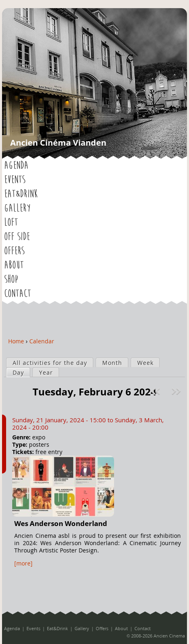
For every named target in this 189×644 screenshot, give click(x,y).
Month (112, 363)
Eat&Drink (21, 194)
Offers (14, 251)
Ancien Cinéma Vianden (58, 143)
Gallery (17, 208)
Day (21, 372)
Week (145, 363)
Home (16, 341)
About (14, 265)
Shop (11, 279)
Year (46, 372)
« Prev (156, 391)
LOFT (11, 223)
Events (15, 180)
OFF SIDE (17, 237)
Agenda (16, 166)
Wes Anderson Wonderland (61, 523)
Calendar (42, 341)
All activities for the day (50, 363)
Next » (177, 391)
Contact (18, 294)
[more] (23, 563)
